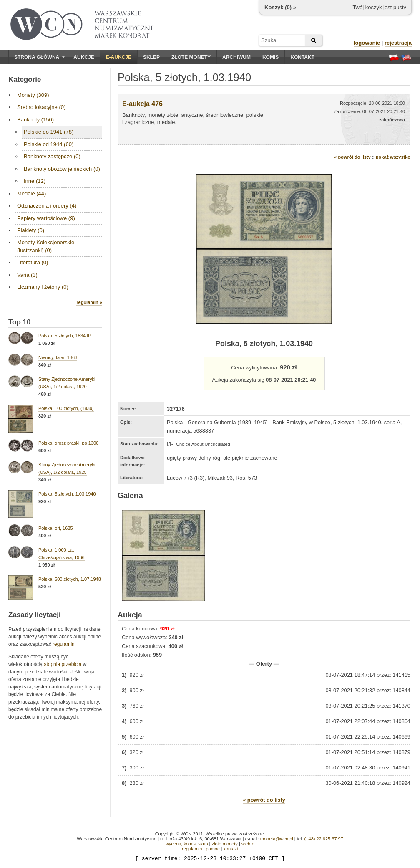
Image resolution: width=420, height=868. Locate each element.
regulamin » (89, 302)
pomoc (213, 849)
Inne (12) (35, 181)
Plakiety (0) (31, 230)
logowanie (367, 43)
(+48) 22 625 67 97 (324, 839)
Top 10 (20, 322)
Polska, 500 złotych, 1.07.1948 (70, 579)
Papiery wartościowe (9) (46, 218)
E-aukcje (119, 57)
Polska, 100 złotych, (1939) (66, 408)
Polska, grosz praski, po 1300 (68, 443)
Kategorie (25, 80)
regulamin (64, 644)
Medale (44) (31, 194)
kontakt (230, 849)
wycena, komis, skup (187, 844)
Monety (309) (33, 95)
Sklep (151, 57)
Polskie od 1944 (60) (49, 144)
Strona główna (40, 57)
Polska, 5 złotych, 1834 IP (65, 336)
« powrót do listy (352, 157)
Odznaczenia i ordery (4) (47, 206)
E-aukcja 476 (142, 104)
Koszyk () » (280, 7)
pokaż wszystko (393, 157)
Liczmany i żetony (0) (43, 287)
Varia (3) (27, 275)
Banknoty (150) (35, 120)
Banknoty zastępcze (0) (52, 156)
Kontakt (302, 57)
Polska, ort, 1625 (56, 528)
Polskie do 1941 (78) (49, 132)
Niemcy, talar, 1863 (58, 357)
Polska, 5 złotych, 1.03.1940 (67, 494)
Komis (270, 57)
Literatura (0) (33, 262)
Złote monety (191, 57)
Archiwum (236, 57)
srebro (248, 844)
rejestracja (398, 43)
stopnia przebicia (63, 664)
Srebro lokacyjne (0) (41, 107)
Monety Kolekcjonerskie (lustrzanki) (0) (46, 246)
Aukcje (84, 57)
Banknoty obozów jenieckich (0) (62, 169)
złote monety (224, 844)
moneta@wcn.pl (277, 839)
